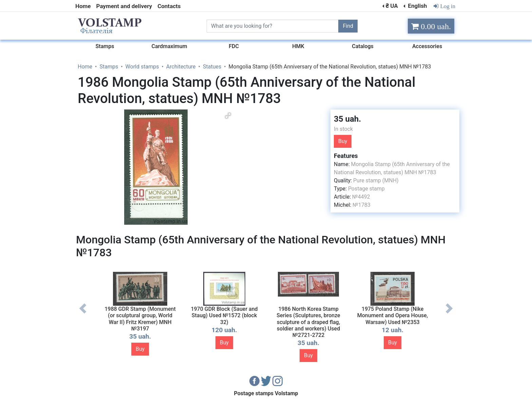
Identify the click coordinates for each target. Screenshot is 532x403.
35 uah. (347, 119)
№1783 (361, 205)
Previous (83, 314)
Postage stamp (366, 189)
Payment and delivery (124, 6)
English (417, 6)
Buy (343, 141)
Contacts (169, 6)
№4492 (361, 197)
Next (449, 314)
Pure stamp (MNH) (376, 180)
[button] (228, 116)
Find (348, 26)
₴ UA (392, 6)
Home (83, 6)
